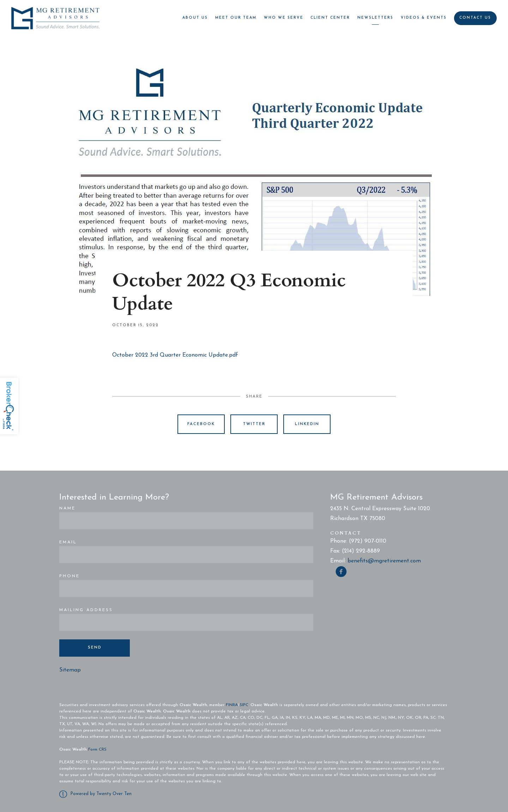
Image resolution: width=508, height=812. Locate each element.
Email (68, 542)
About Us (195, 18)
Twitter (254, 424)
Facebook (201, 424)
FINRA (232, 705)
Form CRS (97, 750)
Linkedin (307, 424)
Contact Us (475, 18)
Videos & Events (424, 18)
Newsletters (375, 18)
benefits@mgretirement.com (384, 561)
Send (95, 648)
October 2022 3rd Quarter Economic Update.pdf (175, 355)
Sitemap (70, 670)
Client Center (330, 18)
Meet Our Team (236, 18)
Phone (69, 576)
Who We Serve (284, 18)
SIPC (244, 705)
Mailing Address (86, 610)
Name (67, 508)
